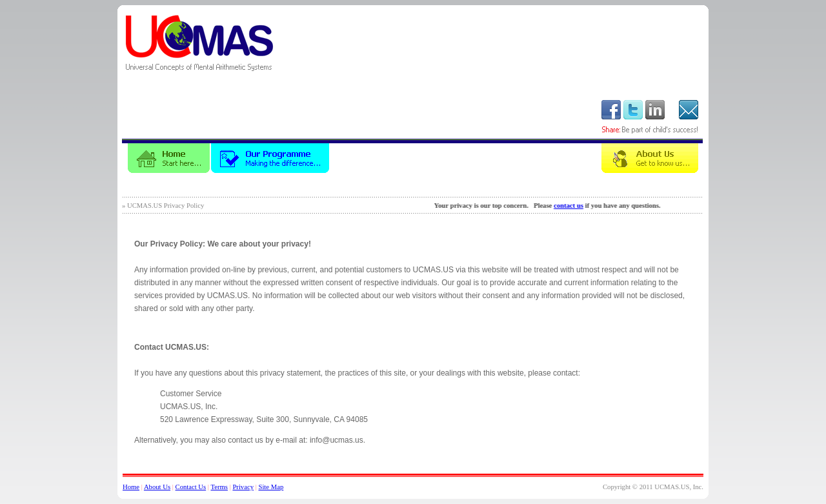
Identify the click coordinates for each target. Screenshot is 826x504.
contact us (573, 206)
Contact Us (191, 487)
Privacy (243, 487)
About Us (157, 487)
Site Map (271, 487)
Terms (219, 487)
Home (131, 487)
